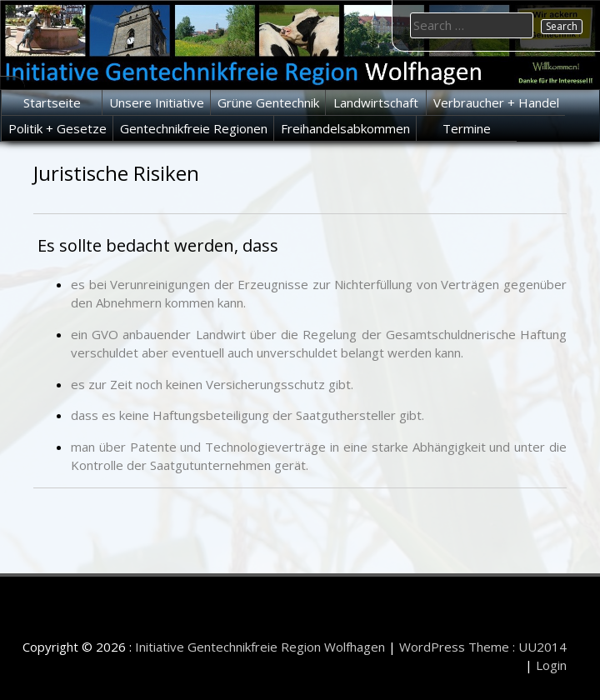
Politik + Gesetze (57, 128)
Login (551, 665)
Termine (467, 128)
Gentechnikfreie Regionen (194, 128)
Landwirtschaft (376, 102)
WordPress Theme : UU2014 (483, 647)
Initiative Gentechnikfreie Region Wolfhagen (260, 647)
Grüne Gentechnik (268, 102)
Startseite (52, 102)
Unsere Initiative (157, 102)
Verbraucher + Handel (496, 102)
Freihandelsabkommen (345, 128)
